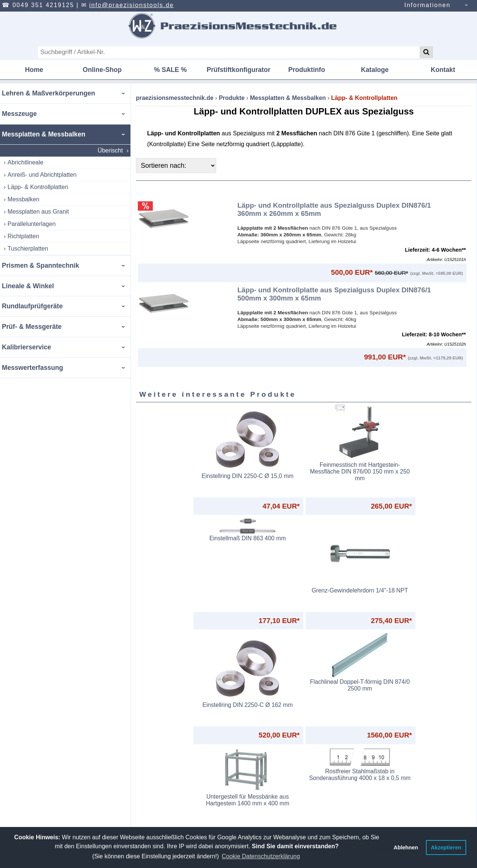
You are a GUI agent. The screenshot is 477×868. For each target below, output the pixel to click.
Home (34, 70)
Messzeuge (19, 114)
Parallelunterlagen (31, 224)
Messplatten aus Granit (38, 212)
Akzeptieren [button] (446, 847)
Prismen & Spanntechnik (40, 265)
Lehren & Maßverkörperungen (48, 93)
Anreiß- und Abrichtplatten (42, 175)
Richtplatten (23, 236)
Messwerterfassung (32, 368)
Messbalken (23, 199)
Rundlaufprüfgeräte (32, 306)
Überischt (110, 150)
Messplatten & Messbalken (44, 134)
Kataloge (375, 70)
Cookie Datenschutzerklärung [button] (261, 856)
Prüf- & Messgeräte (32, 327)
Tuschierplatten (28, 249)
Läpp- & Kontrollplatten (38, 187)
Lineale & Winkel (28, 286)
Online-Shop (102, 70)
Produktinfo (307, 70)
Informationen (427, 5)
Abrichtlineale (25, 162)
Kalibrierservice (26, 347)
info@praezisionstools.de (131, 5)
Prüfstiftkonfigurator (238, 70)
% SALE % (170, 70)
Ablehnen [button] (406, 847)
